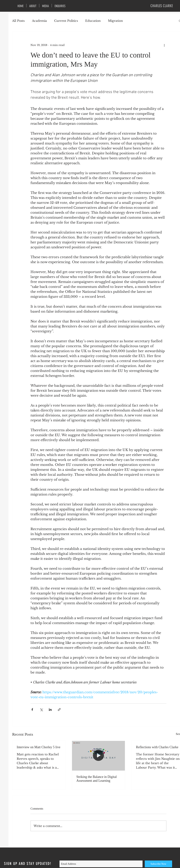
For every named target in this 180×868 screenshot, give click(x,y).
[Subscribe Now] (158, 864)
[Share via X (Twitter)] (41, 710)
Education (93, 21)
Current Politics (66, 21)
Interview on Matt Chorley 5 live (38, 747)
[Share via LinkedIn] (50, 710)
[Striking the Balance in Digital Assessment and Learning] (99, 756)
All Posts (18, 21)
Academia (39, 21)
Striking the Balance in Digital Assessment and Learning (97, 779)
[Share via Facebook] (32, 710)
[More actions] (164, 45)
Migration (115, 21)
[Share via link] (59, 710)
